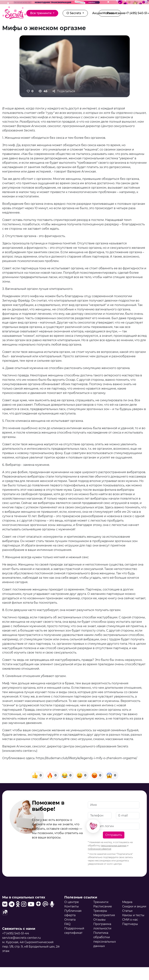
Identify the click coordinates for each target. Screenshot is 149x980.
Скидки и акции (134, 906)
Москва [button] (109, 13)
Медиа (127, 902)
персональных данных (114, 846)
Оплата (70, 920)
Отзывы (99, 920)
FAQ (67, 924)
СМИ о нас (130, 920)
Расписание (103, 906)
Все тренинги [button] (41, 13)
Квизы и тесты (133, 915)
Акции (97, 13)
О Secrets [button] (74, 13)
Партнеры (130, 924)
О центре (72, 902)
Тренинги (101, 902)
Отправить (114, 835)
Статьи (127, 911)
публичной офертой (99, 849)
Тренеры (100, 911)
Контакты (72, 906)
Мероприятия (104, 915)
